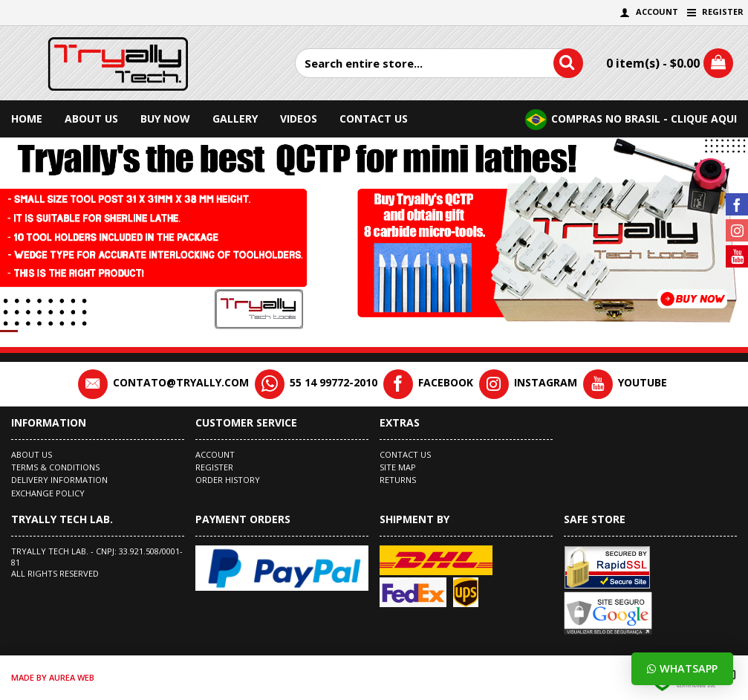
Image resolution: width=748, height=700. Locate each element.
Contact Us (405, 454)
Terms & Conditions (55, 467)
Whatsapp (682, 668)
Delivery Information (59, 480)
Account (215, 454)
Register (214, 467)
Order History (228, 480)
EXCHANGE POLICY (48, 493)
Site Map (398, 467)
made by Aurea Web (53, 677)
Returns (398, 480)
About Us (32, 454)
